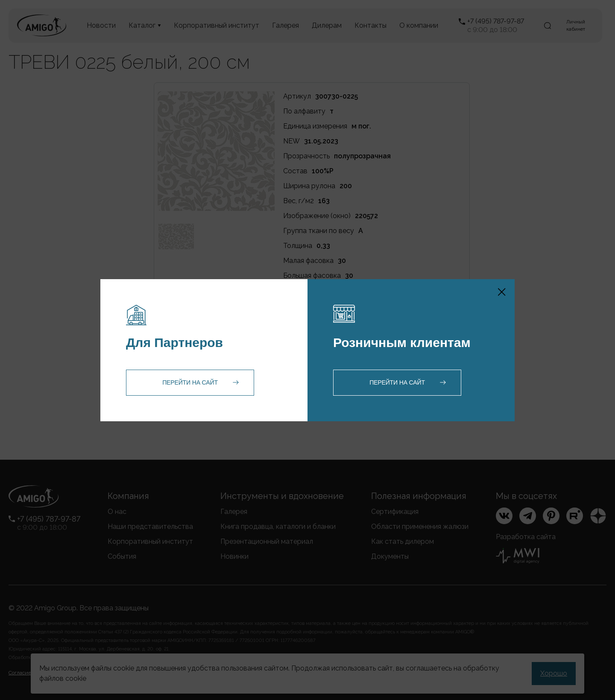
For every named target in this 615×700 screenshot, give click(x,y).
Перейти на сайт (190, 382)
